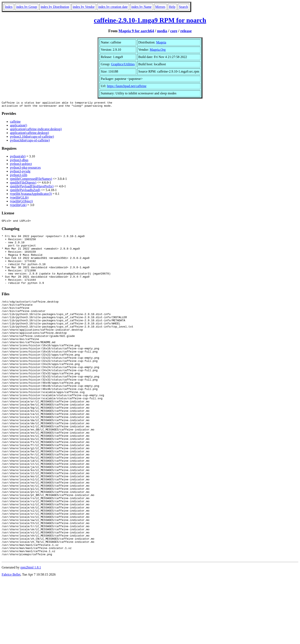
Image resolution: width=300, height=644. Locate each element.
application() (19, 127)
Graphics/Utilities (123, 64)
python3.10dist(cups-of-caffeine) (32, 138)
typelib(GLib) (19, 199)
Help (172, 7)
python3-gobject (21, 165)
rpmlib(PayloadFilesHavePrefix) (32, 187)
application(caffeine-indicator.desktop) (36, 130)
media (162, 31)
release (186, 31)
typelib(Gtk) (18, 206)
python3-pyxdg (20, 172)
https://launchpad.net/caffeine (127, 86)
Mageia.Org (158, 50)
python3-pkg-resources (25, 169)
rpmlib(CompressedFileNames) (31, 180)
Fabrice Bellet (11, 639)
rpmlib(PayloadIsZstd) (25, 191)
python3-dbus (19, 161)
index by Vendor (84, 7)
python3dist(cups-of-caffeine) (30, 142)
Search (184, 7)
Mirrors (160, 7)
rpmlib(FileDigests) (23, 184)
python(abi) (18, 158)
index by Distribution (55, 7)
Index (9, 7)
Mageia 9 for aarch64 (136, 31)
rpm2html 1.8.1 (31, 632)
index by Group (26, 7)
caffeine (15, 123)
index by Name (141, 7)
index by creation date (113, 7)
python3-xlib (19, 176)
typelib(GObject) (21, 202)
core (174, 31)
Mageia (161, 42)
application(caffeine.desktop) (29, 134)
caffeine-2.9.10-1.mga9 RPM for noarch (150, 20)
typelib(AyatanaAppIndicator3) (31, 195)
